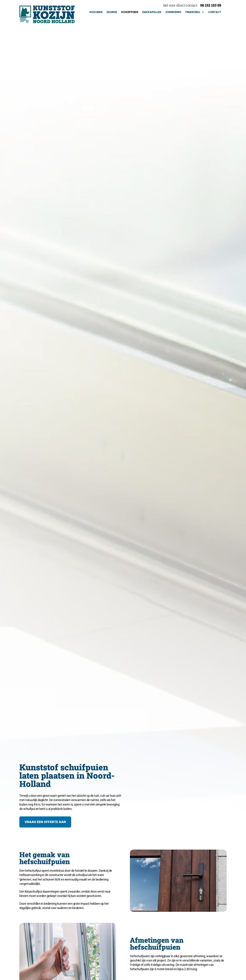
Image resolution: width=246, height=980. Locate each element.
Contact (215, 12)
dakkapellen (152, 12)
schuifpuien (130, 12)
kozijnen (96, 12)
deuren (112, 12)
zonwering (173, 12)
